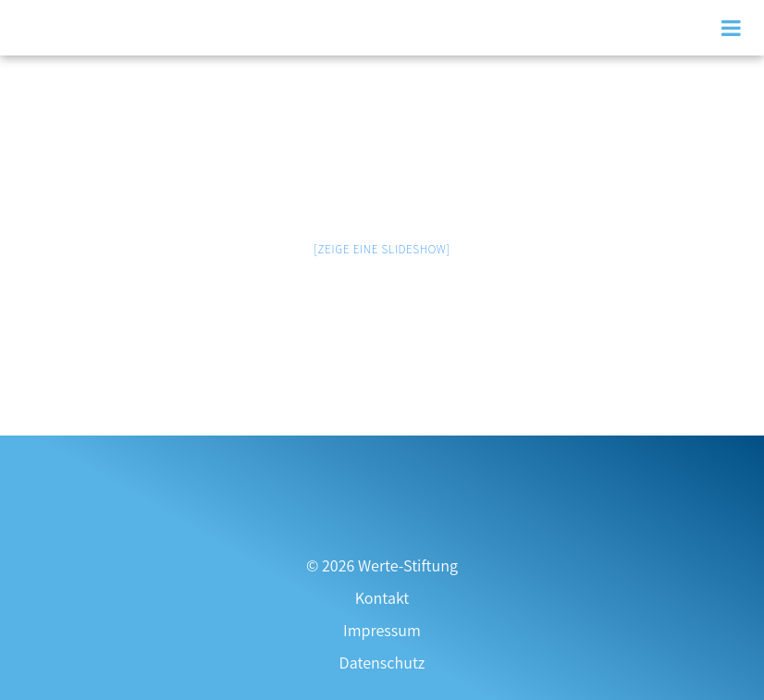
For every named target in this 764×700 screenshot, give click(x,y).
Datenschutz (382, 663)
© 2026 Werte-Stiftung (382, 565)
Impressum (382, 630)
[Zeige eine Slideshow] (382, 249)
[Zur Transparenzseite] (382, 459)
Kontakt (382, 598)
